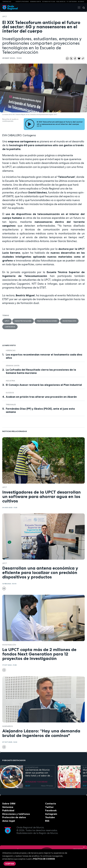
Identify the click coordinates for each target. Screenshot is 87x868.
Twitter (49, 807)
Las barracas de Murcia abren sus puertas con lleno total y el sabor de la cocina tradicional (39, 773)
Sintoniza (8, 807)
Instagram (51, 814)
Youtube (50, 817)
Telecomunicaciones (47, 321)
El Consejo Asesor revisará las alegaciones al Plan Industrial (44, 385)
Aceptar (10, 864)
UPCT (5, 17)
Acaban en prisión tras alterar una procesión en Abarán (41, 397)
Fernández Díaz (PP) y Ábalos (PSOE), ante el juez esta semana (40, 410)
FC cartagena (72, 2)
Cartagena (10, 327)
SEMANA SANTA (35, 2)
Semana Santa (13, 366)
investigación (69, 321)
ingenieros (8, 726)
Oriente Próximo (22, 2)
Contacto (51, 804)
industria (10, 381)
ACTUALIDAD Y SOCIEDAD (36, 782)
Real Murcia (61, 2)
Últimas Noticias (49, 2)
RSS (47, 821)
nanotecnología (23, 321)
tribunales (11, 405)
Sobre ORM (9, 804)
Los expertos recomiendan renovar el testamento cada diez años (44, 356)
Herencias (11, 350)
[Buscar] (83, 7)
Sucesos (10, 393)
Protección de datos (14, 817)
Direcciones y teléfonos (16, 814)
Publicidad (8, 810)
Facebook (51, 810)
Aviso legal (9, 821)
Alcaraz (81, 2)
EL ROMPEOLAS (32, 767)
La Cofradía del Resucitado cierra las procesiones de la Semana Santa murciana (41, 371)
